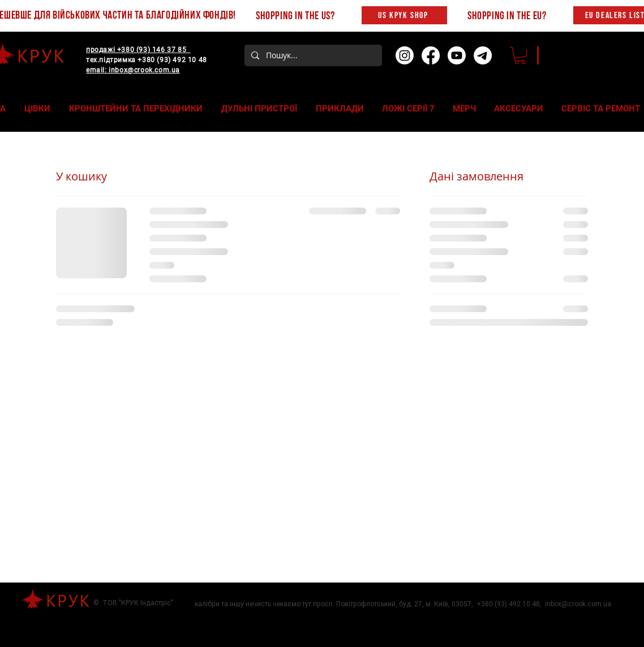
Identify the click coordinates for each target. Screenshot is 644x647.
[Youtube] (457, 55)
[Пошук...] (312, 55)
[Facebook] (431, 55)
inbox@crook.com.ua (578, 604)
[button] (520, 55)
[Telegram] (483, 55)
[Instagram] (405, 55)
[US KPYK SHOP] (404, 15)
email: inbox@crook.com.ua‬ (133, 70)
